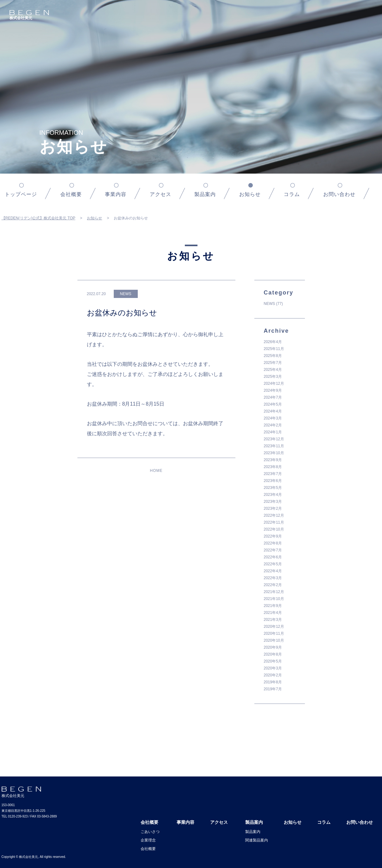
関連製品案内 (257, 840)
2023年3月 (273, 502)
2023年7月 (273, 474)
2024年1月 (273, 432)
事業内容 (116, 194)
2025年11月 (274, 349)
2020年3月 (273, 668)
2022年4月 (273, 571)
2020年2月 (273, 675)
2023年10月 (274, 453)
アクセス (161, 194)
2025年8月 (273, 356)
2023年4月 (273, 495)
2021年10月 (274, 599)
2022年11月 (274, 522)
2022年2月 (273, 585)
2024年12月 (274, 383)
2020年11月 (274, 633)
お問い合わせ (339, 194)
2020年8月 (273, 654)
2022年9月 (273, 536)
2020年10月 (274, 640)
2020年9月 (273, 647)
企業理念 (148, 840)
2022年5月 (273, 564)
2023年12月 (274, 439)
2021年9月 (273, 606)
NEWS (270, 304)
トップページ (21, 194)
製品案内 (205, 194)
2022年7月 (273, 550)
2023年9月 (273, 460)
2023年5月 (273, 488)
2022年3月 (273, 578)
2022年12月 (274, 515)
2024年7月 (273, 397)
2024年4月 (273, 411)
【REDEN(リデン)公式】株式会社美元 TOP (39, 218)
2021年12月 (274, 592)
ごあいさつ (150, 832)
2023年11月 (274, 446)
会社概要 (71, 194)
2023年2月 (273, 508)
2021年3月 (273, 620)
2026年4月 (273, 342)
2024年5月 (273, 404)
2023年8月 (273, 467)
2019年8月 (273, 682)
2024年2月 (273, 425)
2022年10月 (274, 529)
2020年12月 (274, 627)
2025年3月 (273, 377)
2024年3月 (273, 418)
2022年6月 (273, 557)
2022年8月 (273, 543)
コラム (292, 194)
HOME (156, 471)
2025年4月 (273, 370)
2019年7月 (273, 689)
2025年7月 (273, 363)
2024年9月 (273, 390)
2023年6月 (273, 481)
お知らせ (94, 218)
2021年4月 (273, 613)
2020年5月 (273, 661)
